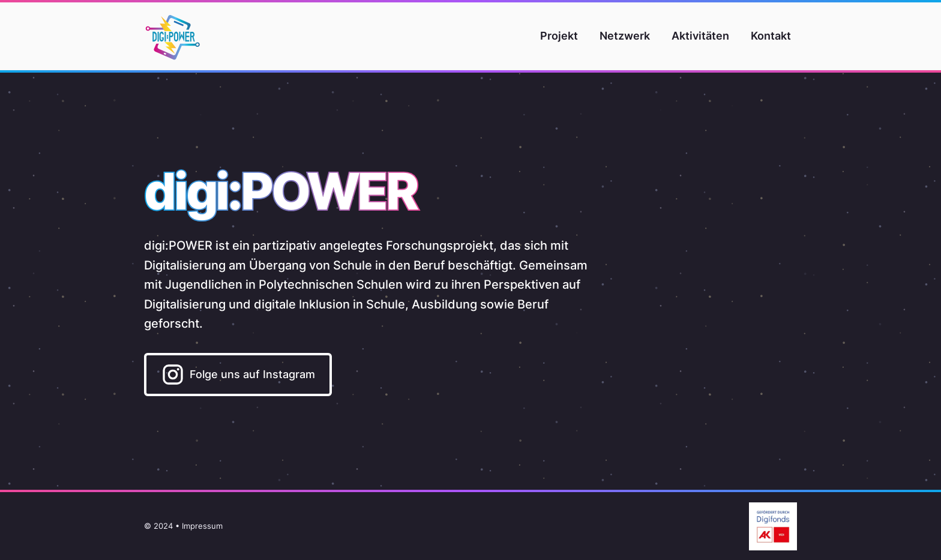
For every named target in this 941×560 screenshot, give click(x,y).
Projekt (559, 36)
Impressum (202, 526)
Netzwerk (625, 36)
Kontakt (771, 36)
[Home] (173, 36)
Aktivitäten (700, 36)
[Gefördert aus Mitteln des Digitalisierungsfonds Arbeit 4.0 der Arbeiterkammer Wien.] (768, 526)
